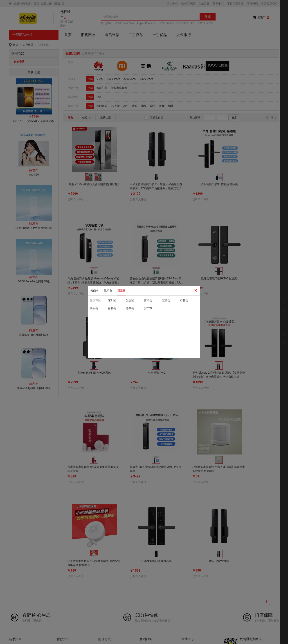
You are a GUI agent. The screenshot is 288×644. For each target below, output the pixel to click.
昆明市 (108, 291)
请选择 (121, 290)
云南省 (94, 291)
